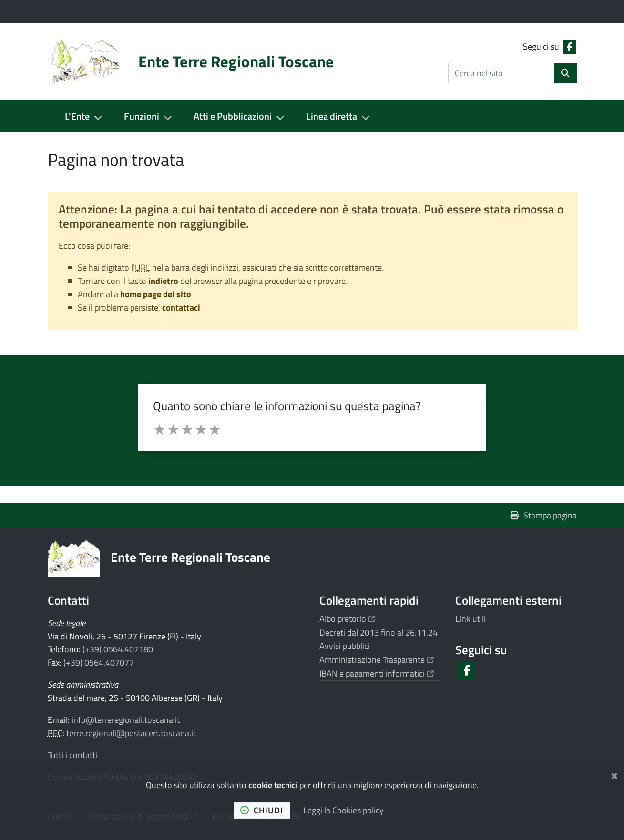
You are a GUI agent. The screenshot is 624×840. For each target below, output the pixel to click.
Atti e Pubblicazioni (233, 116)
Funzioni (142, 116)
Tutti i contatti (72, 755)
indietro (163, 281)
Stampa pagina (544, 515)
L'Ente (77, 116)
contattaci (181, 308)
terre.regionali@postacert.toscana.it (131, 733)
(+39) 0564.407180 (118, 649)
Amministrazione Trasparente (377, 660)
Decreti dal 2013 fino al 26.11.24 (378, 633)
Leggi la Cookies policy (343, 810)
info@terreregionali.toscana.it (126, 720)
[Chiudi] (614, 774)
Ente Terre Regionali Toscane (190, 557)
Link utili (471, 619)
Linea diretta (332, 116)
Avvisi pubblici (345, 646)
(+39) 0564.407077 (99, 663)
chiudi (262, 810)
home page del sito (156, 294)
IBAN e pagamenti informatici (377, 673)
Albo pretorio (348, 619)
